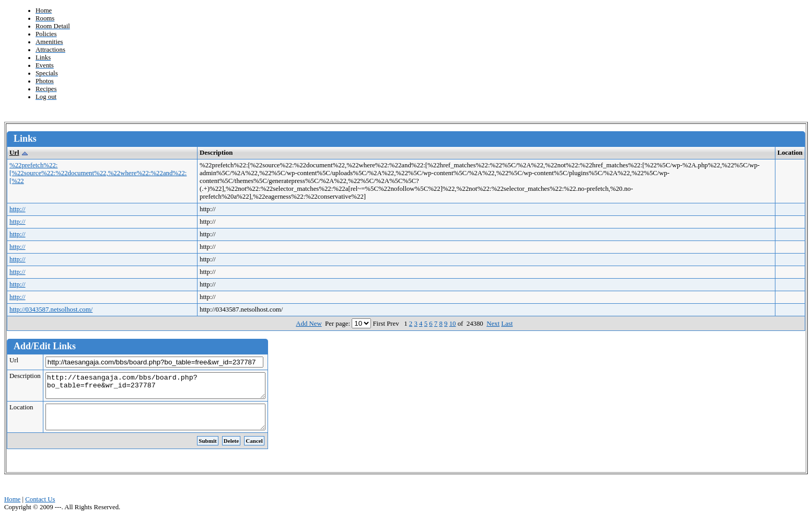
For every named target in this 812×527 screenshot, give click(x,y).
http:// (18, 209)
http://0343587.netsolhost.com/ (51, 310)
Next (493, 324)
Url (14, 153)
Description (25, 376)
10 (453, 324)
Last (507, 324)
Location (21, 412)
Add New (309, 324)
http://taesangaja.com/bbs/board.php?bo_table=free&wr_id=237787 (169, 388)
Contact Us (40, 509)
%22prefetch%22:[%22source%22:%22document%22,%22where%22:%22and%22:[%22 (98, 173)
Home (12, 509)
